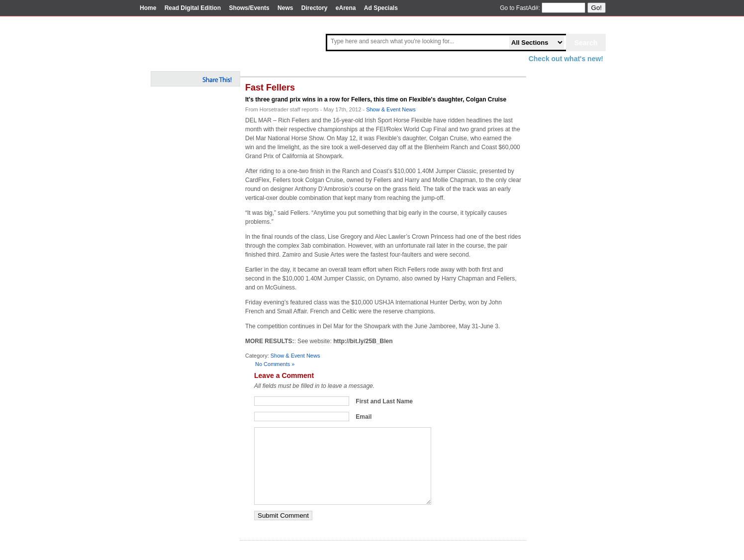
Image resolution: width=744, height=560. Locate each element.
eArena (346, 8)
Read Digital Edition (193, 8)
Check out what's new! (566, 59)
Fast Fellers (270, 88)
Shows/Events (249, 8)
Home (148, 8)
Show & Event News (391, 109)
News (285, 8)
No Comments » (275, 364)
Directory (315, 8)
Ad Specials (381, 8)
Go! (597, 8)
